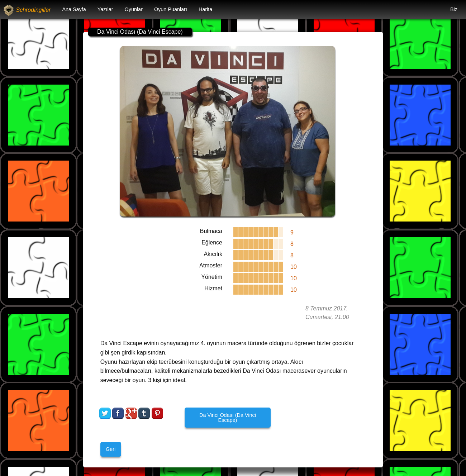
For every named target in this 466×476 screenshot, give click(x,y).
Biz (454, 9)
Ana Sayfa (74, 9)
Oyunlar (134, 9)
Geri (111, 449)
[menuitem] (74, 9)
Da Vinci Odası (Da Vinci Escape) (228, 418)
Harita (205, 9)
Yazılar (105, 9)
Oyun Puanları (171, 9)
